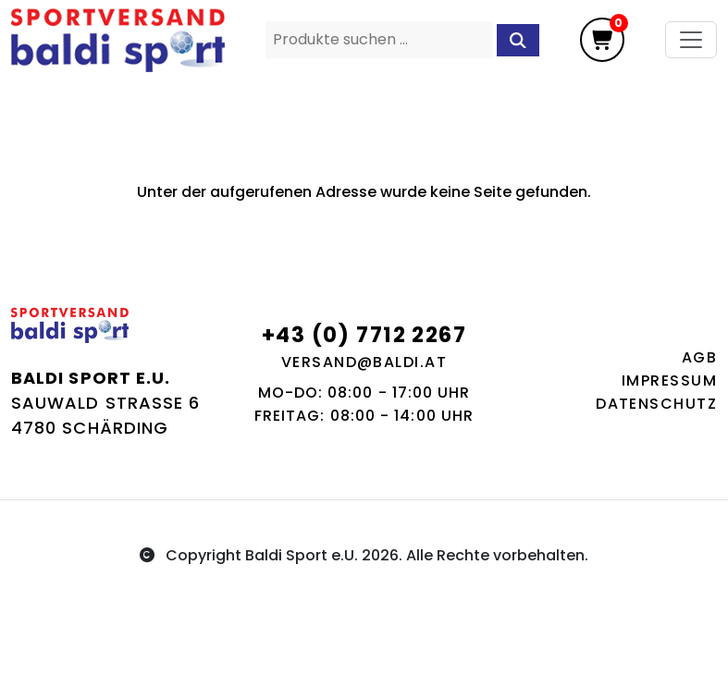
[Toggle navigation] (691, 40)
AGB (699, 357)
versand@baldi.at (364, 362)
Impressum (669, 381)
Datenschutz (656, 404)
